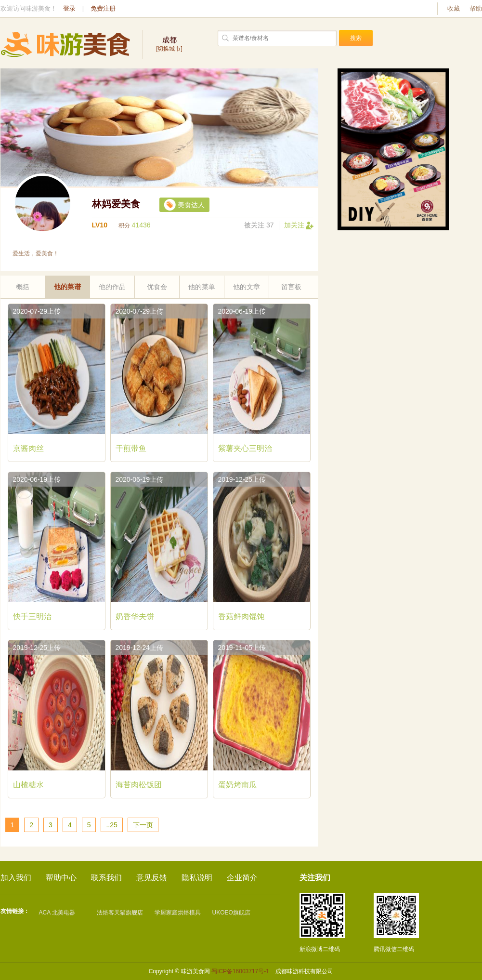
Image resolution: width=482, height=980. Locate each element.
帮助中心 (61, 878)
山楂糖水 (28, 785)
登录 (69, 8)
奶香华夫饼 (135, 616)
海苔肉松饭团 (139, 785)
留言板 (291, 287)
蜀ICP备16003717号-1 (240, 971)
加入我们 (16, 878)
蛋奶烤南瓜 (237, 785)
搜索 (356, 38)
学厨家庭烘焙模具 (178, 913)
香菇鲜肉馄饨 (241, 616)
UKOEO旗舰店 (231, 913)
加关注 (299, 225)
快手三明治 (32, 616)
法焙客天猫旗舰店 (120, 913)
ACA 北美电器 (57, 913)
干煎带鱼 (131, 448)
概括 (23, 287)
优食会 (157, 287)
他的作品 (112, 287)
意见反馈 (152, 878)
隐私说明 (197, 878)
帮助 (476, 8)
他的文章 (247, 287)
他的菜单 (202, 287)
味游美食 (65, 44)
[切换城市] (169, 44)
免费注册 (103, 8)
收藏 (454, 8)
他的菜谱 (67, 287)
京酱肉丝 (28, 448)
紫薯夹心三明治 (245, 448)
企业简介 (242, 878)
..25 (111, 825)
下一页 (143, 825)
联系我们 (106, 878)
